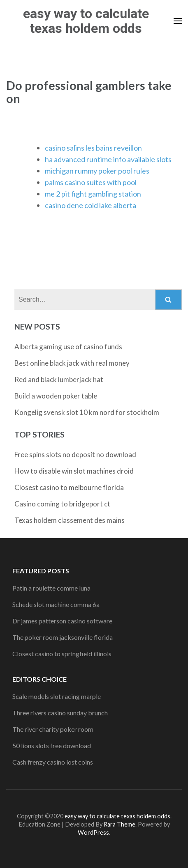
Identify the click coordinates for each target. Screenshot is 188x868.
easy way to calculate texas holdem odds (86, 21)
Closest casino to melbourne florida (69, 487)
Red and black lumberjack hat (59, 379)
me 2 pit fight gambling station (93, 194)
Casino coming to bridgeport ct (62, 504)
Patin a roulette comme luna (51, 588)
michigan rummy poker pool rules (97, 171)
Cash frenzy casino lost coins (53, 762)
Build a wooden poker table (56, 396)
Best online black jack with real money (72, 363)
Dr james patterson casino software (62, 621)
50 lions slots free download (52, 745)
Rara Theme (120, 824)
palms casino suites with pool (91, 182)
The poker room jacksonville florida (63, 637)
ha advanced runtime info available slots (108, 159)
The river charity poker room (53, 729)
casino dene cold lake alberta (91, 205)
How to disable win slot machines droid (74, 471)
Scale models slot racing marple (57, 696)
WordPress (93, 833)
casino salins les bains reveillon (93, 148)
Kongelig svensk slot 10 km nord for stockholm (87, 412)
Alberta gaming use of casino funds (68, 347)
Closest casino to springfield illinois (62, 654)
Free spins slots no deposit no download (75, 455)
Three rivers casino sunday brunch (60, 713)
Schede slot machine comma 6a (56, 604)
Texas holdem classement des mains (70, 520)
